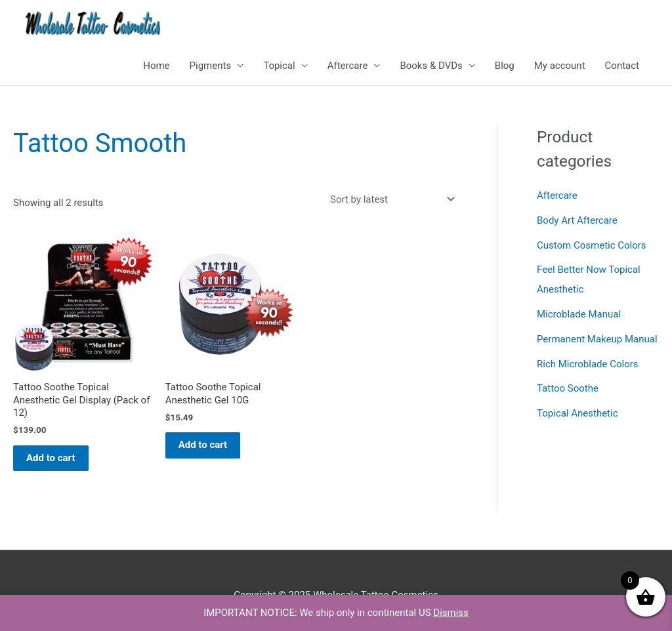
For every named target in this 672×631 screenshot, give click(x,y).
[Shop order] (390, 199)
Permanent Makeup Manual (597, 339)
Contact (622, 66)
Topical (279, 66)
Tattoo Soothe (568, 388)
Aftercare (348, 66)
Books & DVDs (431, 66)
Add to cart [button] (51, 458)
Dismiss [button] (451, 613)
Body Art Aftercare (577, 220)
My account (560, 66)
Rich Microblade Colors (588, 364)
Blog (505, 66)
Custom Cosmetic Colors (592, 245)
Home (156, 66)
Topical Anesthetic (577, 413)
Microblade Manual (579, 314)
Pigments (211, 66)
